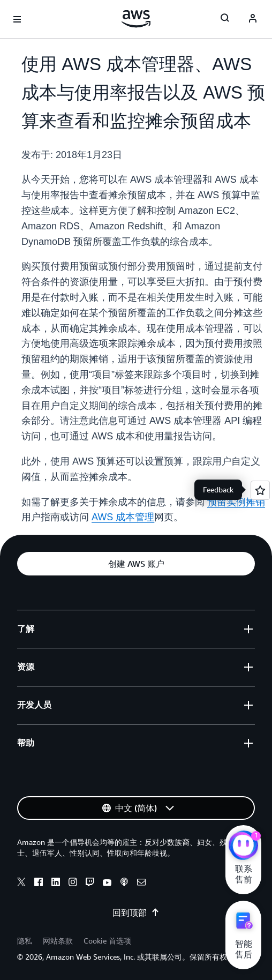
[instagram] (73, 884)
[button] (136, 564)
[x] (21, 884)
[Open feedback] (260, 490)
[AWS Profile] (253, 19)
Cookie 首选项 (107, 941)
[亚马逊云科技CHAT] (243, 847)
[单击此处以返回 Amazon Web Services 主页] (136, 19)
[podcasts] (124, 884)
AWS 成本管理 (123, 517)
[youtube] (107, 884)
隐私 (25, 941)
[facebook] (39, 884)
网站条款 (58, 941)
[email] (141, 884)
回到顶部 (136, 912)
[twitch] (90, 884)
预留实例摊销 (236, 502)
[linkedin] (56, 884)
